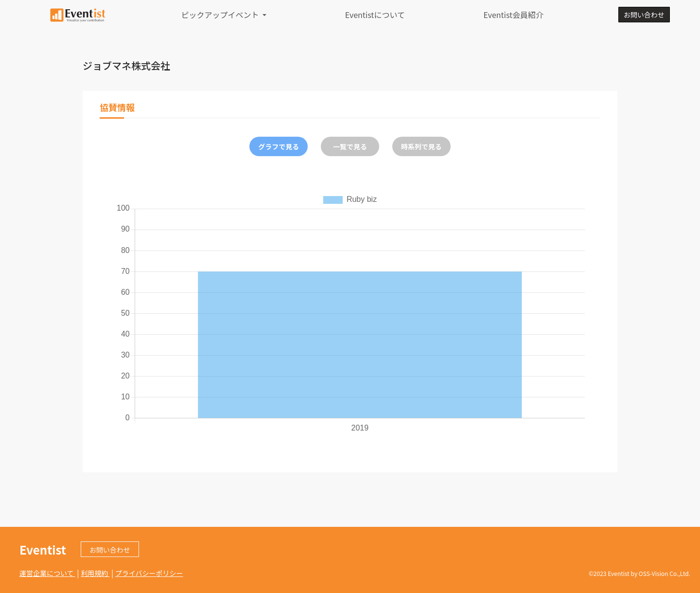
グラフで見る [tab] (279, 146)
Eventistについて (375, 15)
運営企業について (47, 573)
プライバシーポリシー (149, 573)
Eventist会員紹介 (513, 15)
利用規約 (95, 573)
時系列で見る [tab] (421, 146)
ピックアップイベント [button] (221, 15)
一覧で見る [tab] (350, 146)
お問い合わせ (644, 15)
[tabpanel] (350, 313)
